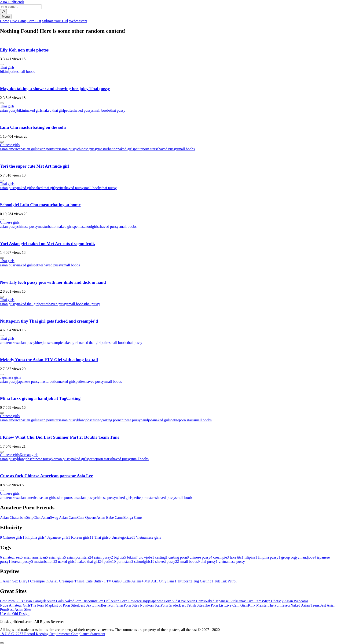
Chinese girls (10, 145)
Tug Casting (201, 581)
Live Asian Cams (192, 601)
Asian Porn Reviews (126, 601)
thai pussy (118, 110)
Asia (12, 2)
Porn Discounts (86, 601)
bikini (4, 72)
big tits (118, 557)
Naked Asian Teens (305, 605)
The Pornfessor (279, 605)
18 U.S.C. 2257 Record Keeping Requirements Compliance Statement (53, 634)
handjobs (147, 420)
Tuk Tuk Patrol (224, 581)
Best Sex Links (90, 605)
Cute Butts (92, 581)
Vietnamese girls (147, 537)
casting (96, 420)
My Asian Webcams (293, 601)
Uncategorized (121, 537)
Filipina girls (33, 537)
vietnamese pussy (230, 561)
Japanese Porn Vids (164, 601)
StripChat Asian (38, 517)
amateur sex (9, 343)
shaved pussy (82, 110)
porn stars (150, 149)
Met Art (149, 581)
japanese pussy (28, 381)
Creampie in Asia (42, 581)
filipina (249, 557)
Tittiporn (182, 581)
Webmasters (78, 21)
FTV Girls (110, 581)
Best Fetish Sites (192, 605)
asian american (11, 149)
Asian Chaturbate (13, 517)
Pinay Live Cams (250, 601)
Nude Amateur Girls (15, 605)
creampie (56, 343)
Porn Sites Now (135, 605)
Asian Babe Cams (110, 517)
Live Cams (18, 21)
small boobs (26, 72)
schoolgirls (91, 226)
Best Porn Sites (112, 605)
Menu (6, 17)
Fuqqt (145, 601)
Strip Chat (271, 601)
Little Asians (130, 581)
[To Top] (2, 643)
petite (13, 72)
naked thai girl (53, 110)
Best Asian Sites (19, 609)
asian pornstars (49, 149)
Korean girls (29, 455)
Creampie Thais (69, 581)
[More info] (2, 64)
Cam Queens (87, 517)
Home (5, 21)
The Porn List (214, 605)
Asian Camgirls (35, 601)
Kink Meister (258, 605)
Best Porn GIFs (12, 601)
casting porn (111, 420)
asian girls (30, 149)
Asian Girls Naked (60, 601)
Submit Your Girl (55, 21)
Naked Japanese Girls (221, 601)
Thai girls (7, 67)
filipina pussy (267, 557)
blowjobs (42, 343)
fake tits (234, 557)
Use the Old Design (15, 614)
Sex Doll (104, 601)
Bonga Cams (133, 517)
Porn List (34, 21)
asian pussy (9, 110)
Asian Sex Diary (14, 581)
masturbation (108, 149)
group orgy (288, 557)
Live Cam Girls (236, 605)
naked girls (34, 110)
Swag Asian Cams (63, 517)
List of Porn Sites (65, 605)
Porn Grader (170, 605)
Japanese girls (10, 377)
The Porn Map (41, 605)
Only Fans (165, 581)
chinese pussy (88, 149)
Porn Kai (154, 605)
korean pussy (61, 459)
